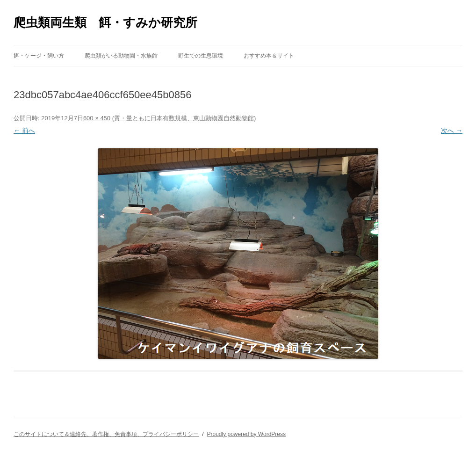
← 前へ (24, 131)
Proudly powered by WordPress (246, 434)
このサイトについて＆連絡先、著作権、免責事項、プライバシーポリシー (106, 434)
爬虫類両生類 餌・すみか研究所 (105, 22)
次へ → (452, 131)
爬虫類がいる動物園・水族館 (121, 56)
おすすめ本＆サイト (269, 56)
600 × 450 (97, 118)
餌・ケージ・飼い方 (39, 56)
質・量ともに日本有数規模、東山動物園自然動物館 (184, 118)
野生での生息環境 (201, 56)
